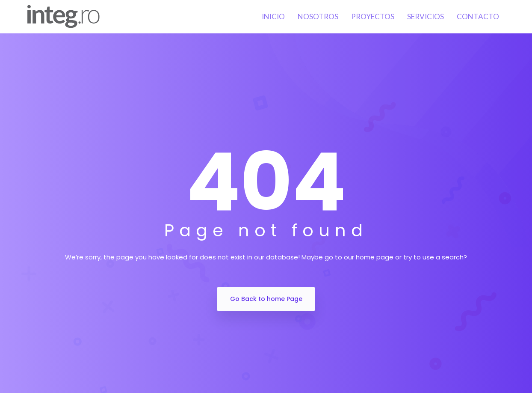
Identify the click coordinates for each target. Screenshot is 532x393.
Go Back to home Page (266, 299)
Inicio (273, 16)
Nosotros (318, 16)
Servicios (426, 16)
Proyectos (373, 16)
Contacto (478, 16)
